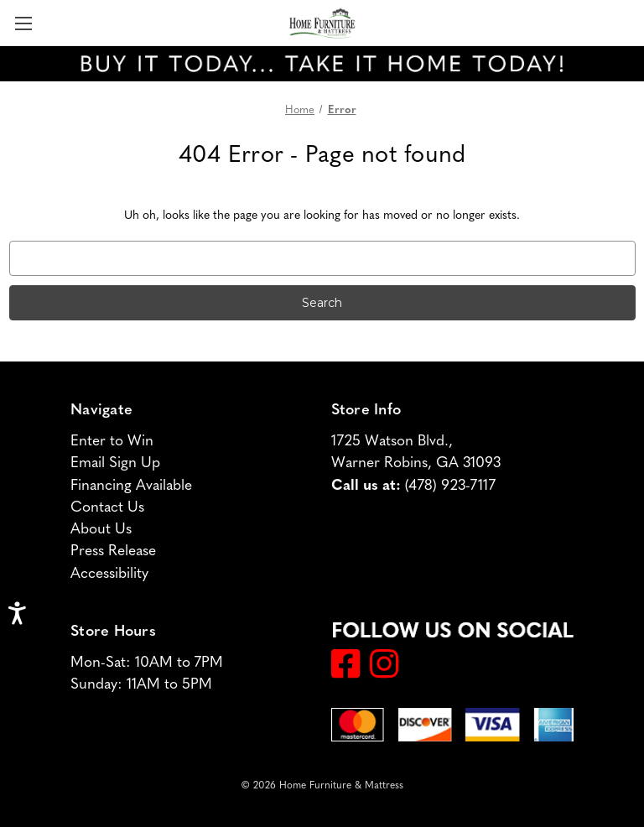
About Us (101, 527)
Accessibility (109, 572)
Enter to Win (112, 439)
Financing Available (131, 484)
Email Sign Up (115, 461)
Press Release (113, 549)
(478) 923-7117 (450, 484)
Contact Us (107, 505)
